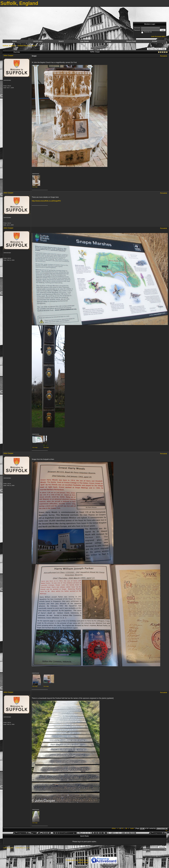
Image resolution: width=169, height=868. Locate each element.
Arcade (155, 41)
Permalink (164, 56)
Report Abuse (83, 863)
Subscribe (162, 847)
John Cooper (8, 56)
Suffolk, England (9, 46)
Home (14, 41)
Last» (132, 828)
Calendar (108, 41)
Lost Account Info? (158, 37)
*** (166, 831)
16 (126, 828)
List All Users (38, 41)
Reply (163, 49)
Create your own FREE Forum (77, 860)
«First (114, 828)
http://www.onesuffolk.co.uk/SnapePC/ (46, 201)
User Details (84, 41)
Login (163, 30)
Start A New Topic (154, 49)
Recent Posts (131, 41)
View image (35, 187)
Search (61, 41)
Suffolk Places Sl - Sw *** (27, 46)
